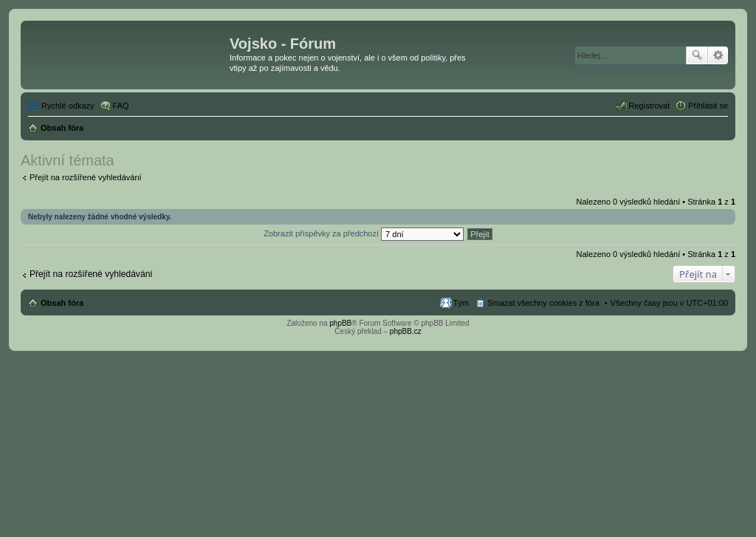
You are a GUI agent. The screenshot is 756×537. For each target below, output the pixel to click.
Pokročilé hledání (718, 55)
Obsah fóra (62, 303)
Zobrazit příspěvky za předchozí (364, 233)
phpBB (340, 323)
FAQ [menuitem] (121, 106)
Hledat (697, 55)
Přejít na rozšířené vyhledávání (86, 177)
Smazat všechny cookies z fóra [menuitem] (543, 303)
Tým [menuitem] (461, 303)
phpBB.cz (406, 331)
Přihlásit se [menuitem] (708, 106)
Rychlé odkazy (68, 106)
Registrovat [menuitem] (650, 106)
